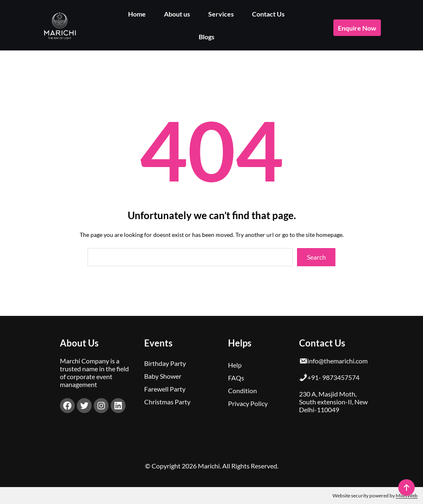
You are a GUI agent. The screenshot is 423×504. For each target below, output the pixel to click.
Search (316, 257)
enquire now (357, 28)
